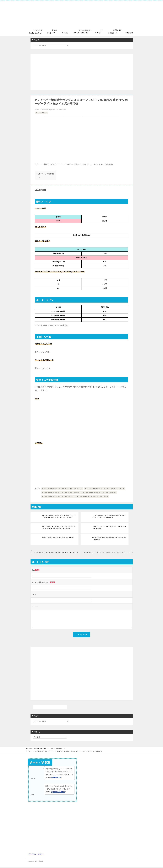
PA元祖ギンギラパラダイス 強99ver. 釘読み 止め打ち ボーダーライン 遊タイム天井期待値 (57, 554)
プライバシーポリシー (36, 855)
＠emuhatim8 (56, 779)
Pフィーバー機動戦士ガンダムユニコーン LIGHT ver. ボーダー (62, 490)
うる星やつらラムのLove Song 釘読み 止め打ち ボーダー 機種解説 (109, 529)
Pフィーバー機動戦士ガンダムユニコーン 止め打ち (59, 498)
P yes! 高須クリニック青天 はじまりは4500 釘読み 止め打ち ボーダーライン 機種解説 (108, 554)
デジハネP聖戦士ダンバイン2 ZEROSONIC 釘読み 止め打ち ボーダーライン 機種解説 (109, 518)
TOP (37, 750)
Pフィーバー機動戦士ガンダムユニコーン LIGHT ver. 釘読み (62, 494)
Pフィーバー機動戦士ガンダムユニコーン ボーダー (100, 494)
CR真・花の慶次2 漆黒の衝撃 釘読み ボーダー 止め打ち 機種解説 (110, 540)
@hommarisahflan (58, 793)
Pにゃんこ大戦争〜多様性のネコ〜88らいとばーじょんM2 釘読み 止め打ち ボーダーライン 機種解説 (59, 518)
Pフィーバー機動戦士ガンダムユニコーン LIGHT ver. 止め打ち (105, 490)
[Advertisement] (82, 73)
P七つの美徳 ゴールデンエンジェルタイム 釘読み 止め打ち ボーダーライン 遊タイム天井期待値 (59, 529)
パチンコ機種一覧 (42, 114)
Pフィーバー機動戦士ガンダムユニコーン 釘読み (93, 498)
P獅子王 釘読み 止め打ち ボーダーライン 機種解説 (58, 539)
